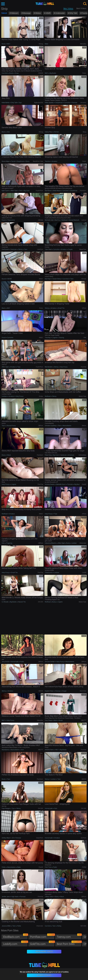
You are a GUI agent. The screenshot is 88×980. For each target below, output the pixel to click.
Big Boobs (53, 73)
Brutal (11, 73)
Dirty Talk (73, 13)
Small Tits (61, 308)
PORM (84, 867)
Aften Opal (14, 191)
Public (22, 662)
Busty (4, 44)
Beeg (85, 132)
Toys (20, 103)
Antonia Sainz (49, 750)
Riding (59, 926)
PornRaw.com (42, 936)
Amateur (54, 161)
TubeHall (45, 4)
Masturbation (67, 426)
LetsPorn (40, 249)
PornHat (84, 367)
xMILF (41, 279)
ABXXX (41, 691)
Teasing (61, 338)
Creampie (13, 249)
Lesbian (4, 396)
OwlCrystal (5, 249)
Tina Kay (48, 338)
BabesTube (82, 396)
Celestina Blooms (51, 543)
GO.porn (84, 838)
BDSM (9, 279)
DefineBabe (82, 455)
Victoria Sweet (50, 484)
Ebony (27, 161)
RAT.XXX (83, 926)
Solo (8, 132)
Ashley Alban (6, 838)
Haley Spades (49, 103)
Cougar (64, 691)
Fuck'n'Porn (39, 191)
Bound (4, 279)
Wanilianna (5, 750)
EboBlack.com (15, 936)
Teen (21, 191)
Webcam (14, 13)
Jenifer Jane (6, 897)
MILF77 (84, 720)
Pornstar (74, 103)
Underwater (60, 13)
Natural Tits (22, 602)
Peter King (48, 455)
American (71, 455)
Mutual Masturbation (75, 220)
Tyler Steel (48, 249)
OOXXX (41, 73)
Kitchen (56, 132)
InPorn (84, 308)
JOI (13, 838)
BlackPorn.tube (38, 161)
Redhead (64, 220)
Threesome (11, 220)
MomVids (83, 691)
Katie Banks (6, 103)
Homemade (15, 662)
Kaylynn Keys (49, 691)
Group (16, 73)
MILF (8, 44)
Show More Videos (44, 952)
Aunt (22, 750)
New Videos (68, 8)
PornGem (83, 191)
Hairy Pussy (63, 367)
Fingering (9, 543)
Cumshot (5, 73)
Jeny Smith (6, 662)
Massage (27, 13)
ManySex (83, 44)
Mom (55, 720)
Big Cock (26, 191)
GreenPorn (40, 838)
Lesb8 (84, 573)
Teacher (48, 161)
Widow (38, 13)
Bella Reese (57, 191)
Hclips (41, 396)
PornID (84, 484)
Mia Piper (48, 279)
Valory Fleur (49, 132)
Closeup (58, 691)
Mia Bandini (49, 367)
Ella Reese (48, 191)
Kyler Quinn (6, 191)
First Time (48, 867)
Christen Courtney (51, 426)
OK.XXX (41, 602)
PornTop (40, 484)
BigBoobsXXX (39, 103)
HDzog (41, 44)
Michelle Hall (49, 220)
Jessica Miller (6, 926)
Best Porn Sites (69, 943)
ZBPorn (41, 426)
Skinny (20, 249)
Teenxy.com (69, 936)
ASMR (48, 13)
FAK (85, 338)
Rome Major (6, 161)
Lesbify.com (15, 943)
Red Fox (57, 220)
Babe (46, 44)
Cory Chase (49, 720)
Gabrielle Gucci (61, 484)
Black (4, 132)
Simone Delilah (50, 662)
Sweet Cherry (57, 279)
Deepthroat (59, 103)
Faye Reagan (6, 808)
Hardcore (63, 455)
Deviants (83, 103)
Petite (4, 867)
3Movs (84, 426)
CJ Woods (5, 602)
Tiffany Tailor (49, 897)
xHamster (83, 543)
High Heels (15, 897)
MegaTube (83, 249)
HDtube (41, 220)
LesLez (84, 220)
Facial (13, 161)
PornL (84, 73)
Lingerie (55, 338)
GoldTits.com (42, 943)
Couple (70, 249)
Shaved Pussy (11, 426)
